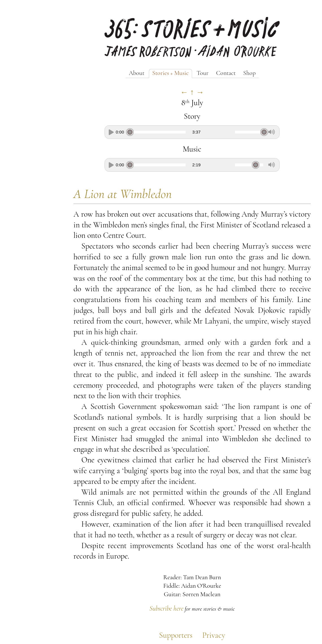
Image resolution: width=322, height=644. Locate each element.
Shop (249, 73)
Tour (203, 73)
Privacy (214, 636)
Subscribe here (166, 609)
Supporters (176, 636)
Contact (226, 73)
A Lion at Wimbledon (123, 195)
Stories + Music (170, 73)
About (137, 73)
